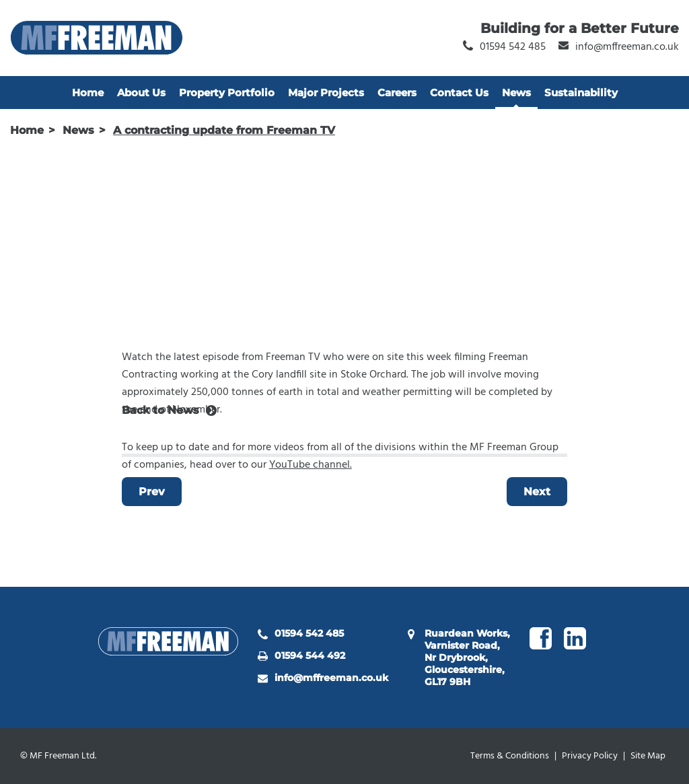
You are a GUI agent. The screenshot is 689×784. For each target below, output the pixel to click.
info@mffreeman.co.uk (331, 678)
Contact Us (459, 93)
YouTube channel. (311, 465)
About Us (141, 93)
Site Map (648, 756)
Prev (152, 492)
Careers (397, 93)
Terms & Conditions (510, 756)
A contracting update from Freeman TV (224, 130)
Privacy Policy (590, 756)
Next (537, 492)
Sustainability (581, 93)
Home (88, 93)
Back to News (160, 410)
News (516, 93)
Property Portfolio (227, 93)
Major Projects (326, 93)
